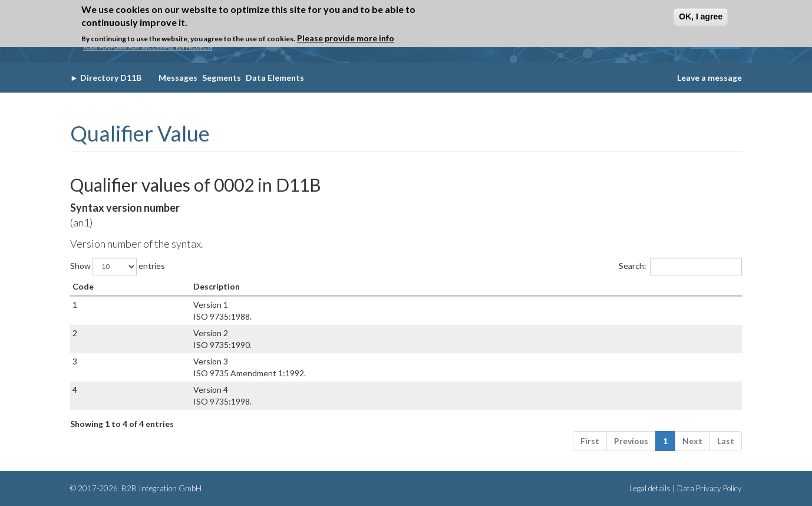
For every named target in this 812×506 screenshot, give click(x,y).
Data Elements (275, 78)
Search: (680, 267)
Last (726, 441)
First (590, 441)
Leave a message (709, 78)
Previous (631, 441)
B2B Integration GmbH (161, 488)
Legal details (650, 488)
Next (692, 441)
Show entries (118, 267)
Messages (178, 78)
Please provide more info (346, 38)
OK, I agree (701, 17)
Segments (222, 78)
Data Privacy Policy (709, 488)
